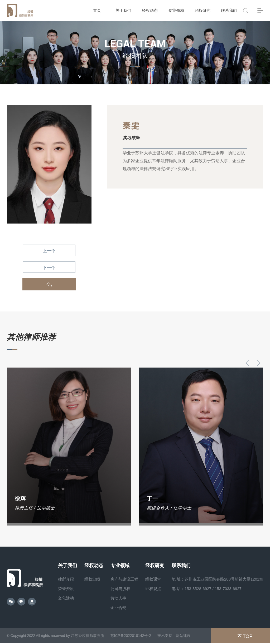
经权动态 (150, 10)
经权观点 (153, 589)
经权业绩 (92, 579)
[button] (258, 363)
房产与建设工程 (124, 579)
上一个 (49, 251)
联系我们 (229, 10)
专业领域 (176, 10)
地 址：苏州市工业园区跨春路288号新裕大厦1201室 (218, 579)
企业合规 (118, 608)
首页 (97, 10)
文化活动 (66, 598)
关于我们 (123, 10)
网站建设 (185, 636)
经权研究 (202, 10)
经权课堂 (153, 579)
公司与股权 (120, 589)
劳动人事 (118, 598)
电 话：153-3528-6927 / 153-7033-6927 (207, 589)
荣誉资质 (66, 589)
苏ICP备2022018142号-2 (132, 636)
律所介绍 (66, 579)
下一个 (49, 268)
